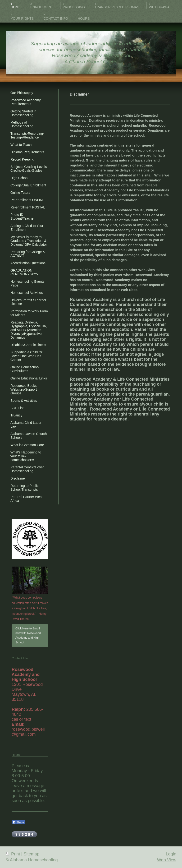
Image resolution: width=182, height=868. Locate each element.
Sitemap (31, 854)
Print (14, 854)
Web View (167, 860)
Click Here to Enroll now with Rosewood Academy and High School (28, 635)
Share (18, 822)
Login (171, 854)
